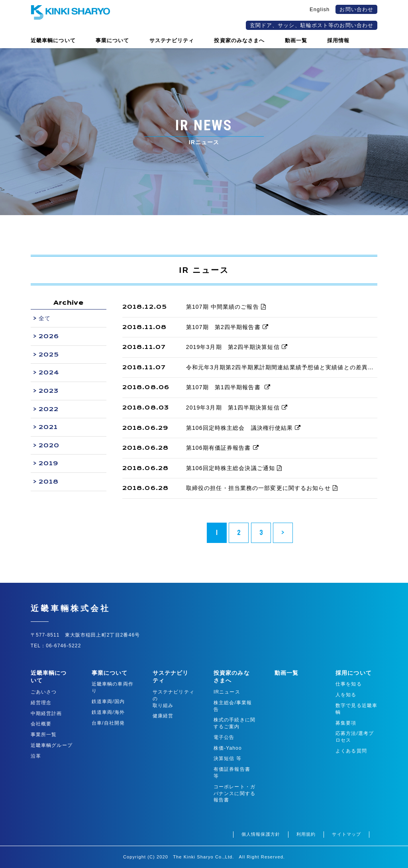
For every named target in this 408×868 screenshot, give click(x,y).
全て (45, 318)
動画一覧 (286, 673)
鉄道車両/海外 (108, 712)
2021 (48, 427)
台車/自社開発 (108, 723)
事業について (110, 673)
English (320, 9)
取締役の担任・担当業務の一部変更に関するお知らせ (262, 488)
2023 (49, 391)
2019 (49, 463)
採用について (354, 673)
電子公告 (224, 737)
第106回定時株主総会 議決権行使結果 (244, 428)
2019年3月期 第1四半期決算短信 (237, 408)
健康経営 (163, 716)
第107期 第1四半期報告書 (228, 387)
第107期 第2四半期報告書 (227, 327)
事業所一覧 (44, 735)
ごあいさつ (44, 692)
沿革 (36, 756)
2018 (49, 482)
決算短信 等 (228, 758)
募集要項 (346, 723)
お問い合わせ (356, 9)
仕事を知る (349, 684)
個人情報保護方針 (261, 834)
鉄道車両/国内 (108, 701)
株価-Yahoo (228, 748)
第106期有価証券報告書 (223, 448)
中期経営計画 (46, 713)
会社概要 (41, 724)
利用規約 (306, 834)
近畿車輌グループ (52, 745)
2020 (49, 445)
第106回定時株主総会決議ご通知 (234, 468)
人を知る (346, 695)
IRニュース (227, 692)
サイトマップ (346, 834)
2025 (49, 355)
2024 (49, 372)
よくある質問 (351, 751)
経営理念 (41, 703)
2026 (49, 336)
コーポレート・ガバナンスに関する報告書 (234, 794)
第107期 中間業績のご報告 (226, 307)
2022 (49, 409)
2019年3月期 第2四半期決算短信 (237, 347)
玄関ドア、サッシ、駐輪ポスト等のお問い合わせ (312, 25)
